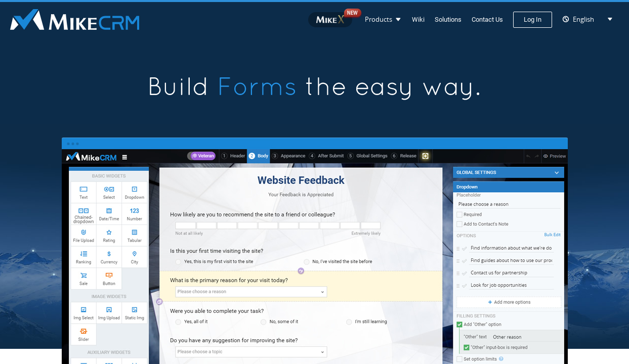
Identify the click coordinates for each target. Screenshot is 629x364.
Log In (533, 19)
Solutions (448, 19)
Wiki (418, 19)
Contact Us (487, 19)
